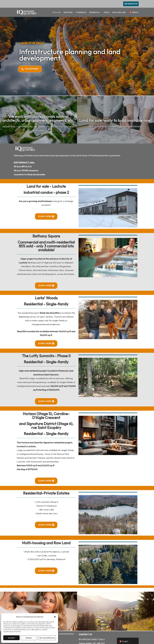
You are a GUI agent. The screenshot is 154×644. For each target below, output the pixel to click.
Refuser (29, 638)
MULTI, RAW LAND (119, 12)
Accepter (11, 638)
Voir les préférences (47, 638)
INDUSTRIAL (68, 12)
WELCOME (57, 12)
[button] (55, 617)
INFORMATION (131, 4)
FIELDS (107, 12)
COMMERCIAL (81, 12)
